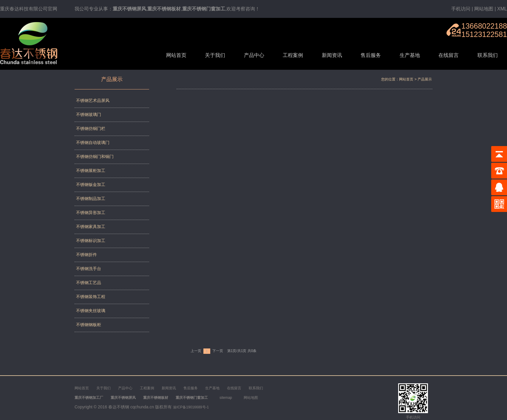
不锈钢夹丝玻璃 (91, 311)
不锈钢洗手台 (89, 269)
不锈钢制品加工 (91, 199)
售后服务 (371, 55)
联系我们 (488, 55)
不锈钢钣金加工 (91, 185)
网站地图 (484, 9)
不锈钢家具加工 (91, 227)
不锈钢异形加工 (91, 213)
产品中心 (254, 55)
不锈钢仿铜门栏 (91, 128)
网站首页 (176, 55)
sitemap (226, 398)
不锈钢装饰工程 (91, 297)
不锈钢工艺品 (89, 283)
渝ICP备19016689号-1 (191, 407)
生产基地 (410, 55)
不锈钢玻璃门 (89, 114)
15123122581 (484, 34)
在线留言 (449, 55)
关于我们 (215, 55)
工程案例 (293, 55)
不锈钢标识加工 (91, 241)
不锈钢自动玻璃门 (93, 142)
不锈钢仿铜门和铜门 (95, 156)
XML (502, 9)
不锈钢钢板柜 (89, 325)
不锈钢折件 (86, 255)
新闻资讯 (332, 55)
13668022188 (484, 26)
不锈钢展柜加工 (91, 171)
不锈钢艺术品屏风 (93, 100)
